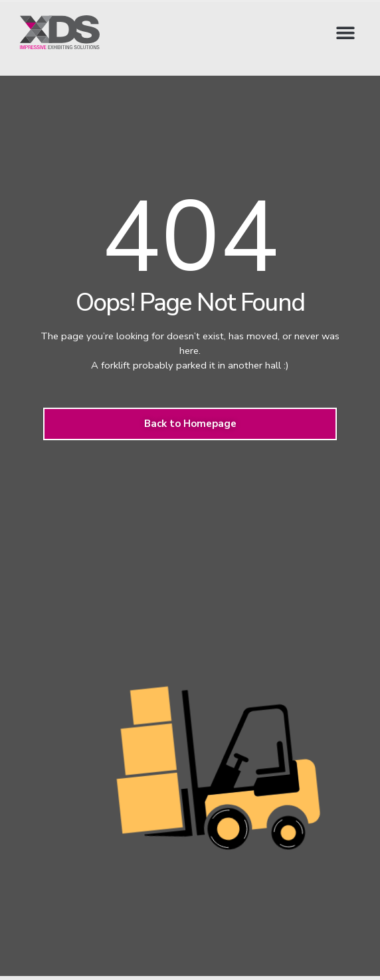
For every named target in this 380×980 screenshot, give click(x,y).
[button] (345, 32)
